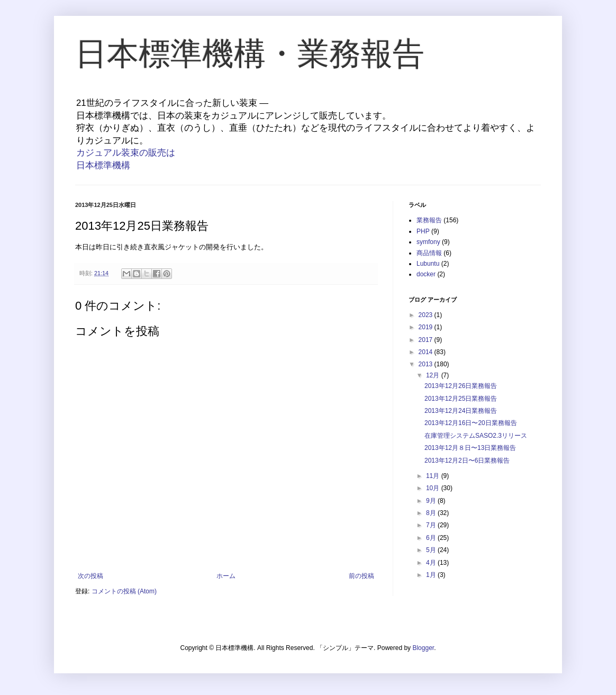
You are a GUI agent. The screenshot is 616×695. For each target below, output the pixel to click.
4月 (432, 563)
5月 (432, 550)
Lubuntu (428, 264)
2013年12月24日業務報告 (461, 411)
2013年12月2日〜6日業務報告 (467, 461)
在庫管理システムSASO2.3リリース (476, 436)
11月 (434, 476)
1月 (432, 575)
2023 (427, 315)
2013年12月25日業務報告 (461, 399)
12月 (434, 375)
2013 (427, 364)
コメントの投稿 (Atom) (124, 591)
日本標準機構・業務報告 (250, 54)
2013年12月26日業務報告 (461, 386)
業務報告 (429, 220)
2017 (427, 340)
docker (426, 274)
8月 (432, 513)
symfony (428, 242)
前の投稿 (361, 576)
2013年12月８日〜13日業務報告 (470, 448)
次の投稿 (90, 576)
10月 (434, 488)
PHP (423, 231)
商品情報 (429, 253)
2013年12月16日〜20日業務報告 (471, 423)
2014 (427, 352)
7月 (432, 525)
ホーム (226, 576)
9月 (432, 501)
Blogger (423, 648)
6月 (432, 538)
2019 (427, 327)
